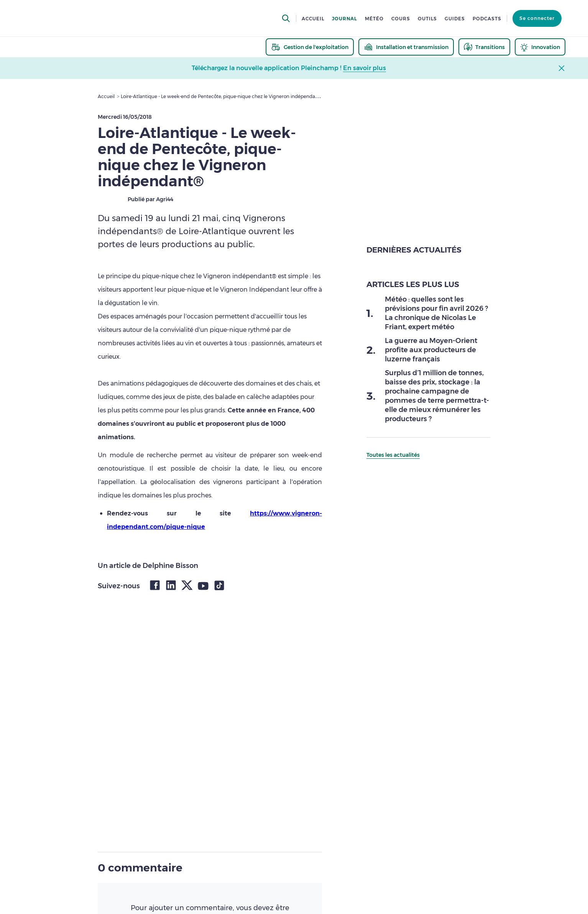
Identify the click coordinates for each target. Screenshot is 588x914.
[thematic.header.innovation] (540, 47)
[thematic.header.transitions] (484, 47)
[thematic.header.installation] (406, 47)
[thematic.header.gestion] (310, 47)
